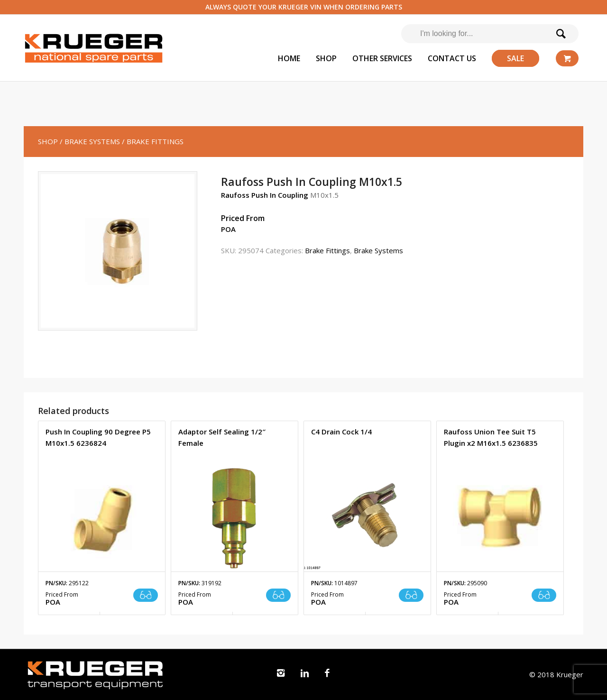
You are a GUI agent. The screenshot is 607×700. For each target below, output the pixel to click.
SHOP (48, 141)
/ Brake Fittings (153, 141)
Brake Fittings (327, 250)
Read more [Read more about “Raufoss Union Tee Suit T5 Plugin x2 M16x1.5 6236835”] (544, 595)
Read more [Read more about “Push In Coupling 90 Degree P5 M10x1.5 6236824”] (146, 595)
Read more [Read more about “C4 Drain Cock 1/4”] (411, 595)
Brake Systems (378, 250)
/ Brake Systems (90, 141)
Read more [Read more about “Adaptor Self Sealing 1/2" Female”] (278, 595)
